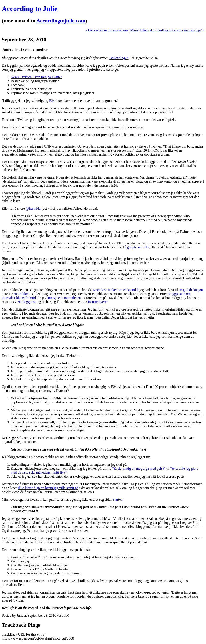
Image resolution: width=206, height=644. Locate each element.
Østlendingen (119, 58)
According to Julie (30, 9)
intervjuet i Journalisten (64, 298)
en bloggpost (26, 302)
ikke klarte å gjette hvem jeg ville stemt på (48, 488)
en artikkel (21, 294)
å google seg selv (137, 247)
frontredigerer (98, 302)
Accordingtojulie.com (61, 21)
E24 (52, 101)
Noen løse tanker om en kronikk (116, 290)
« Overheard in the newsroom (107, 30)
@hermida (33, 208)
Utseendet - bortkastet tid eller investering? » (172, 30)
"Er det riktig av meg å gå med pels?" (139, 468)
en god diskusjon (191, 290)
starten (118, 499)
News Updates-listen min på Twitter (36, 77)
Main (134, 30)
